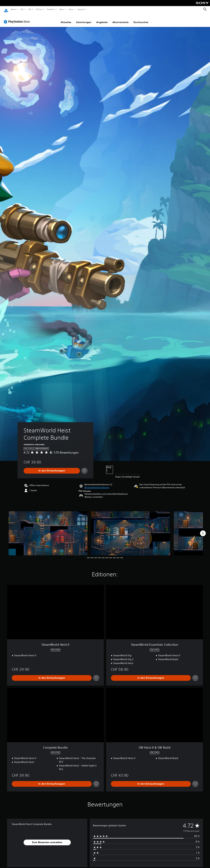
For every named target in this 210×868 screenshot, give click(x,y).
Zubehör (51, 9)
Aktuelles (66, 19)
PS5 (22, 9)
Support (81, 9)
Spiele (13, 9)
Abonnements (121, 19)
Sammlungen (84, 19)
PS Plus (39, 9)
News (62, 9)
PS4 (30, 9)
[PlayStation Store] (18, 18)
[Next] (203, 530)
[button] (97, 484)
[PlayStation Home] (6, 9)
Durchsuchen (141, 19)
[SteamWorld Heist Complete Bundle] (48, 530)
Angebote (102, 19)
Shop (71, 9)
